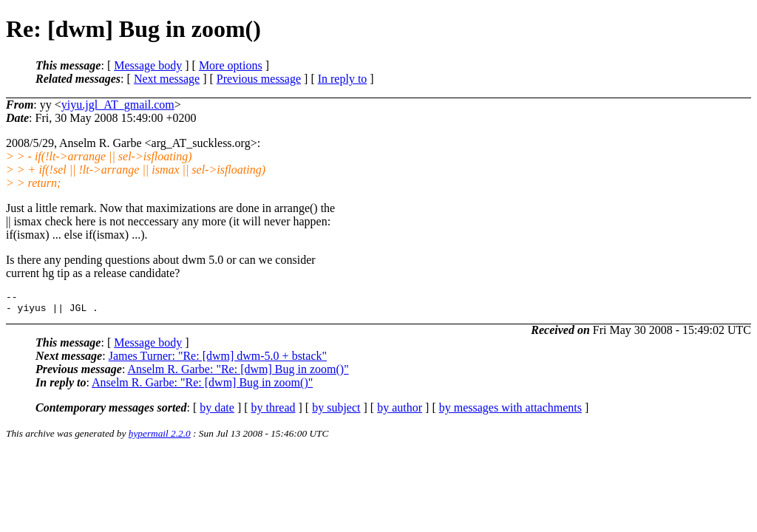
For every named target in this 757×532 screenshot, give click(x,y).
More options (231, 65)
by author (400, 412)
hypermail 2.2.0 (160, 438)
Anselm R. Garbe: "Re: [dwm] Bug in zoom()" (238, 374)
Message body (148, 65)
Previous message (259, 79)
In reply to (343, 79)
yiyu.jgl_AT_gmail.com (118, 105)
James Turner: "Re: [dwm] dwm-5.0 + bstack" (218, 360)
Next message (167, 79)
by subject (336, 412)
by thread (274, 412)
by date (217, 412)
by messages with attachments (510, 412)
